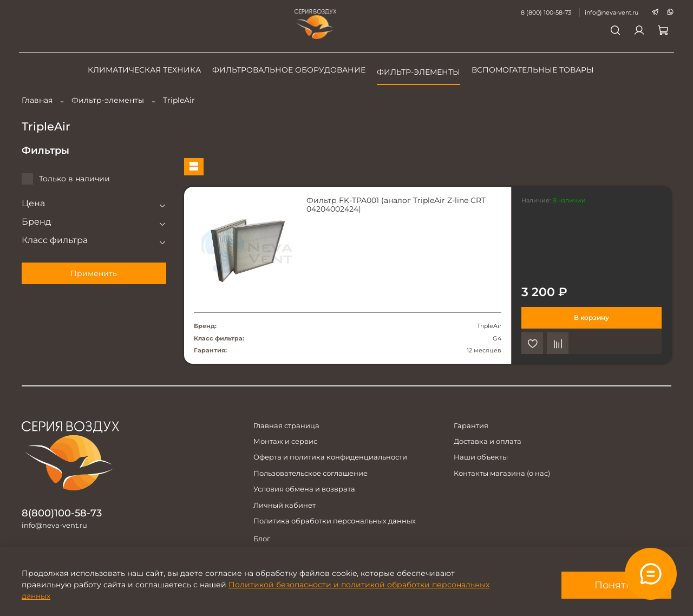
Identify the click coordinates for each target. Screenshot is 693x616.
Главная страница (286, 426)
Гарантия (471, 426)
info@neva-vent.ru (609, 12)
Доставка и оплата (488, 441)
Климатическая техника (144, 70)
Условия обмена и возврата (304, 489)
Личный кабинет (285, 505)
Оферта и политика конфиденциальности (330, 457)
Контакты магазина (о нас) (502, 473)
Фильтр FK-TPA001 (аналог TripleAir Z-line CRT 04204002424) (396, 205)
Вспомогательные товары (533, 70)
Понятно (616, 585)
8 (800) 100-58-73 (543, 12)
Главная (37, 100)
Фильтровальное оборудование (289, 70)
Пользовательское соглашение (310, 473)
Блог (262, 539)
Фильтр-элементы (419, 72)
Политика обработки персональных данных (335, 521)
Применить (94, 273)
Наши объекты (481, 457)
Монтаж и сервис (285, 441)
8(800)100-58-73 (62, 513)
